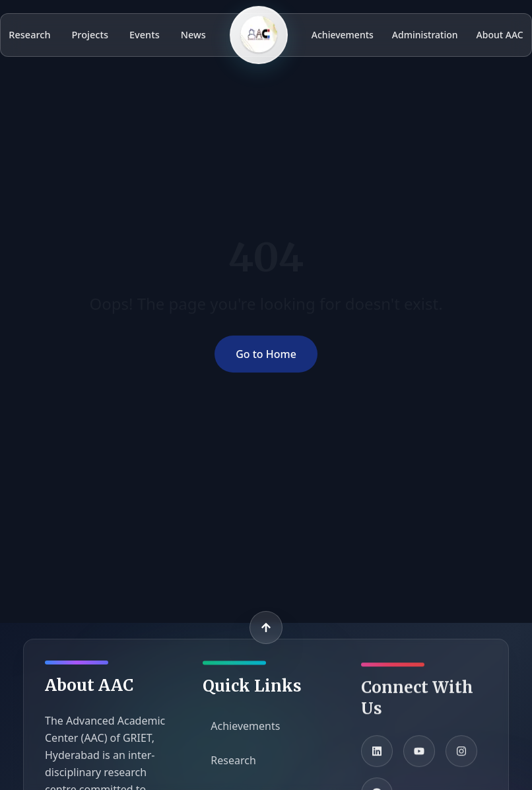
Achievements (343, 35)
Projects (90, 34)
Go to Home (266, 354)
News (193, 34)
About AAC (500, 35)
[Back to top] (266, 628)
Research (29, 34)
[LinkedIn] (377, 756)
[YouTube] (419, 756)
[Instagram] (461, 756)
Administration (425, 35)
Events (145, 34)
